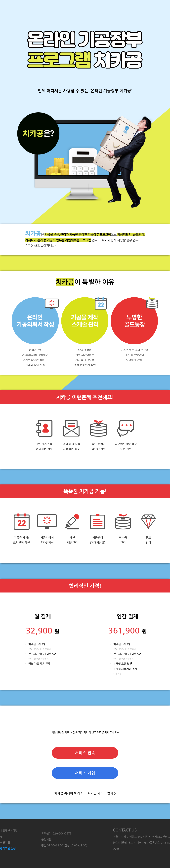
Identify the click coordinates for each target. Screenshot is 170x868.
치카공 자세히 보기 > (68, 793)
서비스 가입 (85, 773)
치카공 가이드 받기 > (102, 793)
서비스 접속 (85, 753)
